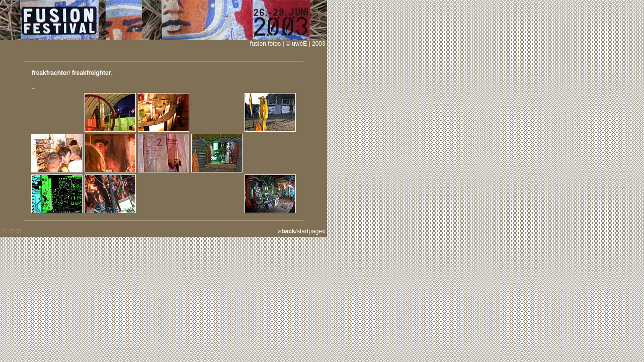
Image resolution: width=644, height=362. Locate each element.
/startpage (302, 231)
